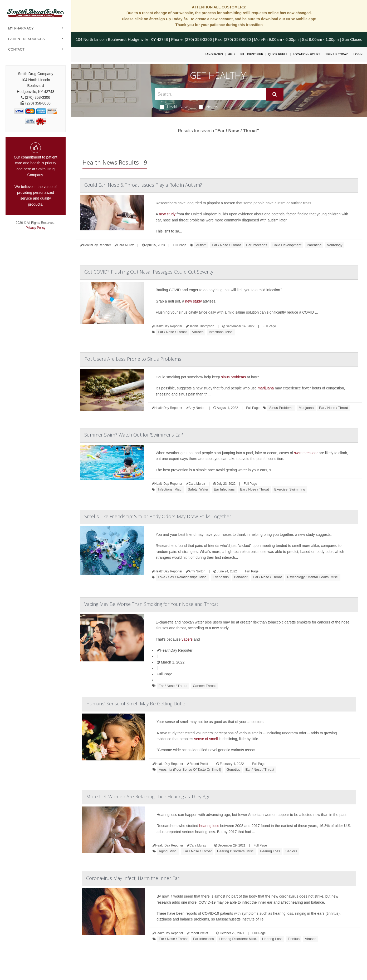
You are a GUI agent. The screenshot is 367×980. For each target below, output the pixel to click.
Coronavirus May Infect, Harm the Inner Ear (133, 878)
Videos (208, 107)
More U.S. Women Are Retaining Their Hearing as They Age (148, 796)
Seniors (291, 851)
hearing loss (209, 826)
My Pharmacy (21, 28)
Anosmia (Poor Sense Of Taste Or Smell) (190, 769)
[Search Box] (210, 94)
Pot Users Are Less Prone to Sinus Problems (133, 359)
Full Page (180, 245)
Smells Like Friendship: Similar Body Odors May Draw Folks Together (158, 516)
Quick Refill (278, 54)
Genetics (233, 769)
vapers (187, 639)
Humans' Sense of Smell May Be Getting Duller (137, 704)
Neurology (334, 245)
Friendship (221, 577)
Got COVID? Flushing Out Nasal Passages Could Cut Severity (149, 272)
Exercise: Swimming (290, 489)
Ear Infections (257, 245)
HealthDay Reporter (175, 650)
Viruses (198, 332)
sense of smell (206, 739)
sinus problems (233, 377)
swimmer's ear (306, 453)
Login (358, 54)
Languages (214, 54)
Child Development (287, 245)
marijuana (266, 388)
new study (167, 214)
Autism (201, 245)
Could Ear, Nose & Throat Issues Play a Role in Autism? (143, 185)
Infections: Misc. (221, 332)
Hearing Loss (270, 851)
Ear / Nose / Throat (226, 245)
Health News (175, 107)
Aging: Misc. (168, 851)
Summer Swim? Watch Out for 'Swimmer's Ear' (134, 435)
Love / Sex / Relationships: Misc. (183, 577)
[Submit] (275, 94)
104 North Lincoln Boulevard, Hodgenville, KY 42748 (122, 39)
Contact (16, 49)
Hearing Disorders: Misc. (236, 851)
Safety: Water (198, 489)
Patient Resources (26, 39)
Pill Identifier (252, 54)
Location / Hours (307, 54)
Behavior (241, 577)
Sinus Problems (281, 408)
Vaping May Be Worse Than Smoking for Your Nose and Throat (151, 604)
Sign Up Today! (337, 54)
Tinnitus (294, 939)
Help (232, 54)
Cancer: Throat (204, 686)
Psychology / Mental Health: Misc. (313, 577)
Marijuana (306, 408)
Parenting (314, 245)
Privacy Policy (36, 228)
